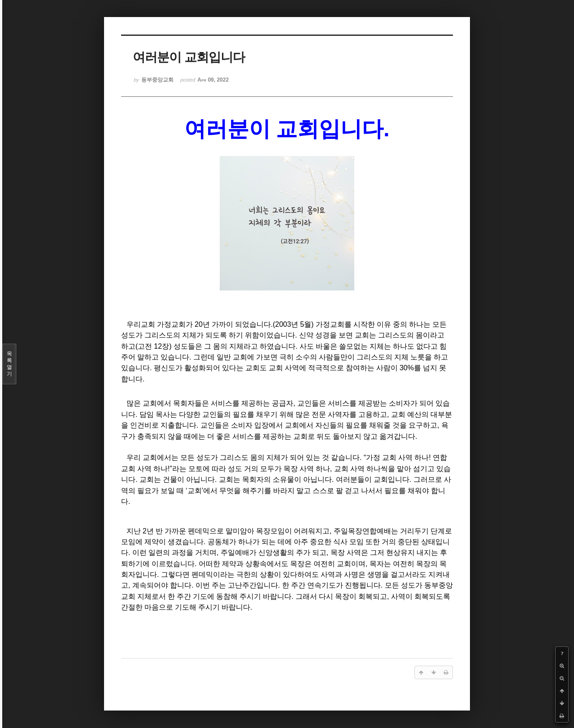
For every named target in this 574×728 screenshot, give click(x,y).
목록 (9, 364)
